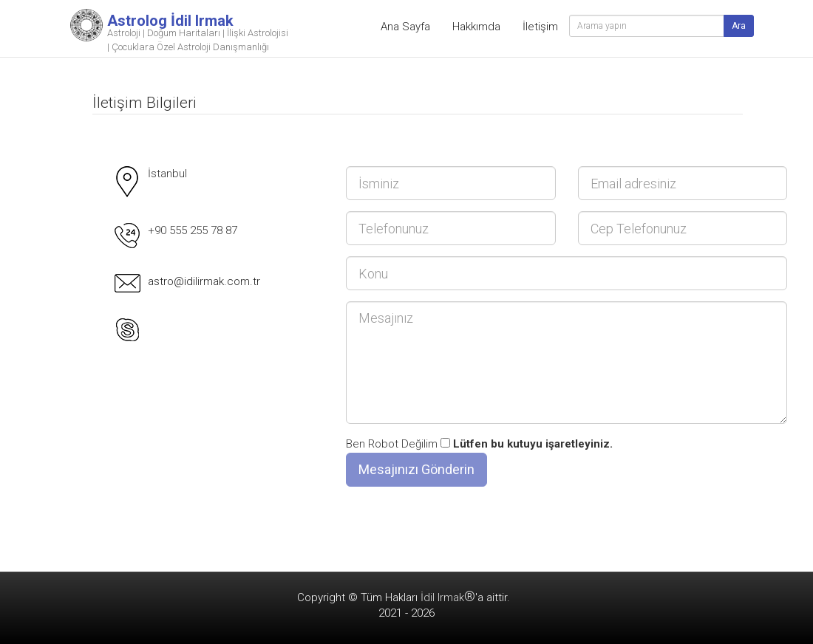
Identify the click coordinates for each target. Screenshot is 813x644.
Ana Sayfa (405, 27)
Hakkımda (476, 27)
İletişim (540, 27)
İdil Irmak (448, 597)
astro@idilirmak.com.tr (204, 281)
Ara (739, 26)
